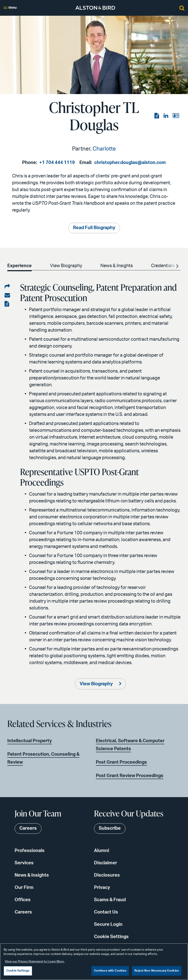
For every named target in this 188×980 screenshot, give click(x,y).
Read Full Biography (94, 228)
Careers (23, 912)
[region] (94, 962)
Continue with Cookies (110, 971)
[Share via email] (7, 295)
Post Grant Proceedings (121, 762)
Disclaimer (106, 863)
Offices (23, 900)
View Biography (97, 684)
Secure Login (108, 924)
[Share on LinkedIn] (7, 287)
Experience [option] (20, 266)
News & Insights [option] (117, 266)
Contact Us (106, 912)
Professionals (30, 851)
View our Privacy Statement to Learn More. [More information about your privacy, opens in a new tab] (35, 962)
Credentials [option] (163, 266)
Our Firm (24, 888)
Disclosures (107, 875)
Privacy (102, 888)
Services (24, 863)
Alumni (102, 851)
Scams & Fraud (110, 900)
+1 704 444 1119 (57, 163)
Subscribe (110, 829)
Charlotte (104, 149)
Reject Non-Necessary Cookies (157, 971)
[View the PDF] (157, 116)
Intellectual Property (30, 741)
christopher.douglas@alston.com (130, 163)
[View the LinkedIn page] (166, 116)
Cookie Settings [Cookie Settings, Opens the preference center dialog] (18, 971)
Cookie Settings (111, 937)
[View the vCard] (176, 116)
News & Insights (32, 875)
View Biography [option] (66, 266)
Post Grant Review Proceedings (130, 776)
